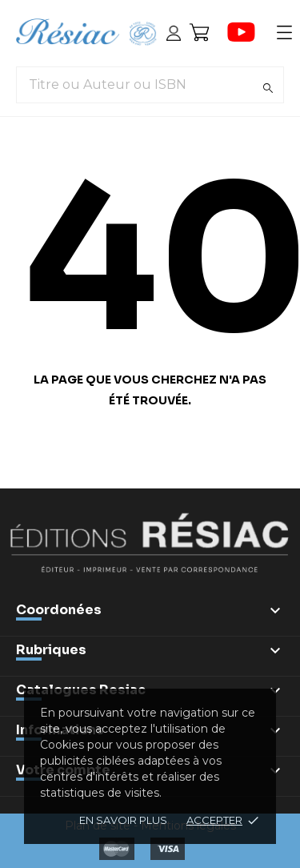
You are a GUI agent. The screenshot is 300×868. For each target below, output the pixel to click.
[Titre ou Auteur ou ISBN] (150, 85)
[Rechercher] (268, 88)
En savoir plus (123, 820)
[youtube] (242, 32)
